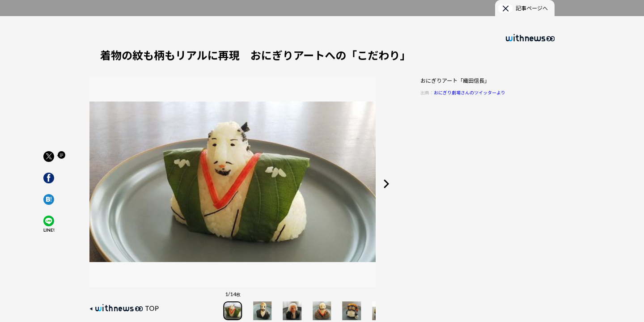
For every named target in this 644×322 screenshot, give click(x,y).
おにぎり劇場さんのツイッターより (470, 92)
